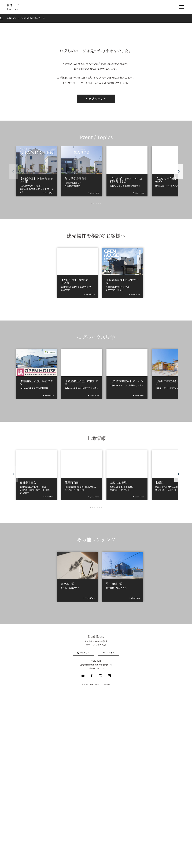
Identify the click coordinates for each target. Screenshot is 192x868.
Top (2, 18)
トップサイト (108, 653)
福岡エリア (13, 7)
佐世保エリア (83, 653)
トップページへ (96, 99)
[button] (178, 172)
